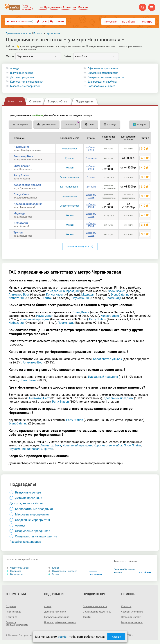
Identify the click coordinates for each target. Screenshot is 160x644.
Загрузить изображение (57, 617)
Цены (42, 22)
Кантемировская (70, 187)
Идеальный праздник (28, 204)
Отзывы (57, 22)
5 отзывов (91, 158)
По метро (38, 33)
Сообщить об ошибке (132, 612)
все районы (145, 572)
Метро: (10, 56)
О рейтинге (11, 617)
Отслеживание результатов (97, 612)
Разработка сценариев (101, 86)
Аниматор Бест (23, 156)
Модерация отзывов (132, 622)
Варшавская (15, 574)
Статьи (48, 606)
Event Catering (120, 295)
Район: (68, 56)
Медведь (19, 214)
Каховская (14, 571)
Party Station (22, 175)
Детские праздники (22, 77)
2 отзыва (91, 187)
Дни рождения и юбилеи (103, 82)
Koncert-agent (55, 295)
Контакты (126, 606)
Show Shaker (22, 166)
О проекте (11, 606)
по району (128, 22)
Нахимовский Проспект (63, 571)
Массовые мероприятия (25, 86)
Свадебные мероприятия (103, 73)
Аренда (15, 68)
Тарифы (87, 617)
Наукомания (22, 147)
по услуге (111, 22)
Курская (70, 158)
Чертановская (70, 149)
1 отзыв (91, 177)
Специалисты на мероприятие (106, 77)
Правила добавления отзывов (60, 622)
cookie (62, 637)
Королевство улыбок (27, 185)
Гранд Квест (22, 194)
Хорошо (116, 637)
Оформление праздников (103, 68)
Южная (70, 168)
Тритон (18, 233)
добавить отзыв (91, 149)
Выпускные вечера (22, 73)
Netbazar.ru (21, 223)
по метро (146, 22)
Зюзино (54, 574)
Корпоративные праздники (27, 82)
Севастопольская (70, 177)
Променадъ (113, 298)
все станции (96, 573)
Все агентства (20, 22)
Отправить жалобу (131, 617)
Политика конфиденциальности (17, 624)
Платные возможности (95, 606)
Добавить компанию (55, 612)
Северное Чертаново (125, 569)
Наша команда (13, 612)
